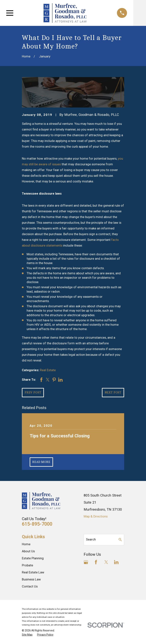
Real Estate (48, 370)
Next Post (113, 392)
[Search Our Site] (120, 540)
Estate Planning (33, 558)
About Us (28, 551)
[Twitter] (106, 562)
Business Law (31, 579)
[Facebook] (96, 562)
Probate (27, 565)
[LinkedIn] (116, 562)
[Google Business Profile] (86, 562)
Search (91, 539)
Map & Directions (96, 516)
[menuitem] (27, 635)
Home (26, 544)
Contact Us (30, 586)
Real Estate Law (33, 572)
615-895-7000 (37, 524)
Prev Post (33, 392)
